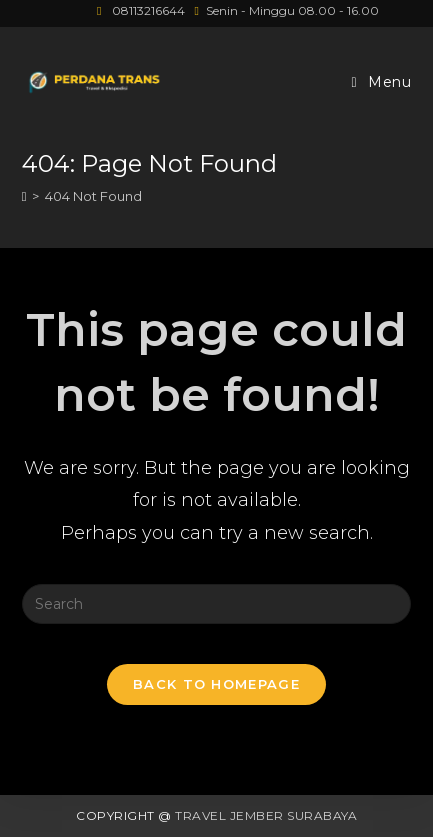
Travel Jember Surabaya (266, 815)
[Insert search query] (217, 604)
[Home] (24, 196)
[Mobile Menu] (382, 82)
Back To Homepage (216, 684)
